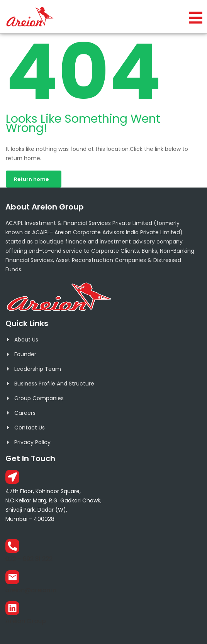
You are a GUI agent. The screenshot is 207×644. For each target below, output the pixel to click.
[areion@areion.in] (12, 577)
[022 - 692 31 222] (12, 546)
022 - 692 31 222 (29, 559)
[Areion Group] (12, 608)
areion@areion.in (31, 590)
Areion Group (26, 621)
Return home (31, 179)
